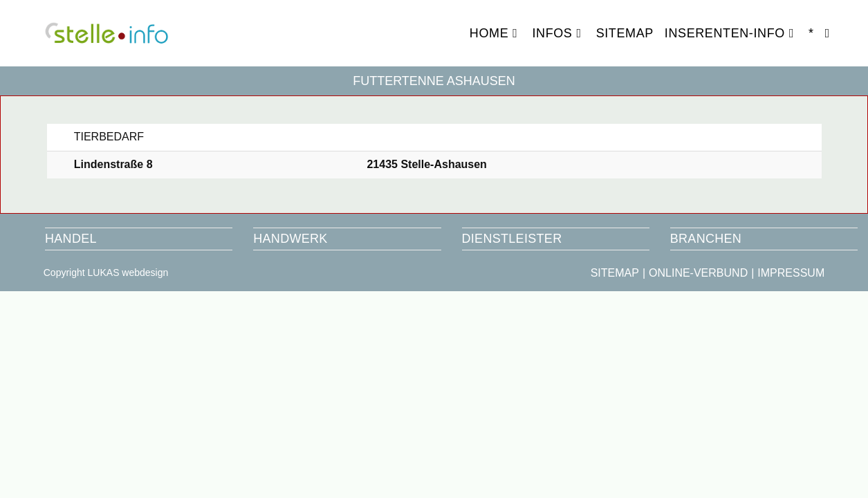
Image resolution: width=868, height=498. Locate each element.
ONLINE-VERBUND (698, 273)
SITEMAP (615, 273)
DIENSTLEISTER (512, 239)
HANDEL (71, 239)
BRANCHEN (706, 239)
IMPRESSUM (791, 273)
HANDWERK (290, 239)
